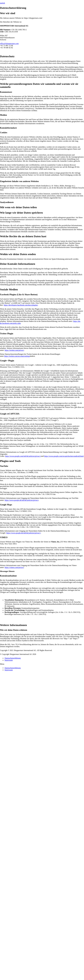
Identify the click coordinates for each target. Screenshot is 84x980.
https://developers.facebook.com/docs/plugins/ (21, 305)
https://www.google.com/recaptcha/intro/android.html (64, 456)
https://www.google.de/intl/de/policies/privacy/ (24, 533)
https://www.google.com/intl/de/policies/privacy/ (23, 456)
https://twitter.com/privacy (14, 350)
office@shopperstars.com (9, 44)
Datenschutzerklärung (13, 658)
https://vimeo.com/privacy (14, 567)
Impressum (9, 660)
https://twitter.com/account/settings (17, 356)
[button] (3, 3)
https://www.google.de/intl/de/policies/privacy (22, 500)
